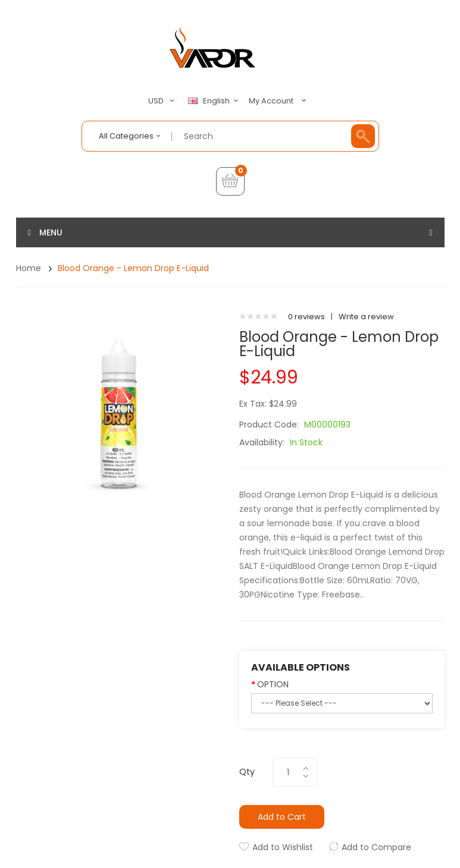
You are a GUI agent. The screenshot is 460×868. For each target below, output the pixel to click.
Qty (247, 772)
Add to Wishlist (283, 847)
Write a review (366, 317)
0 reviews (306, 317)
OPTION (273, 684)
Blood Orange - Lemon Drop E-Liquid (133, 268)
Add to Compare (376, 847)
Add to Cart (282, 817)
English (215, 101)
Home (29, 268)
